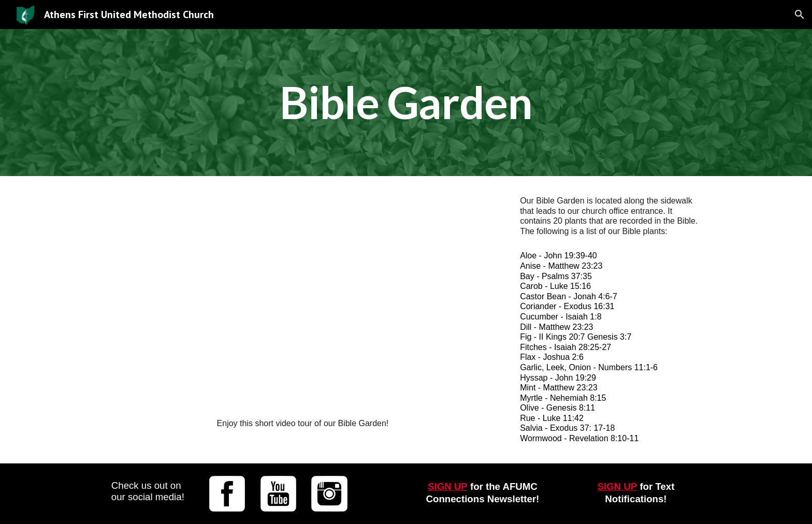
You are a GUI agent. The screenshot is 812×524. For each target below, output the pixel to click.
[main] (406, 103)
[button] (800, 14)
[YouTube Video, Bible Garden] (304, 300)
